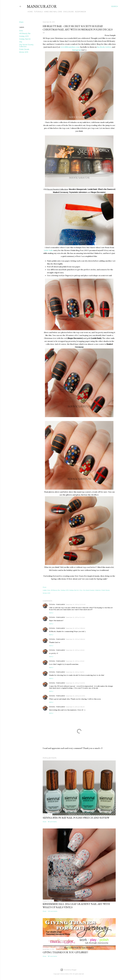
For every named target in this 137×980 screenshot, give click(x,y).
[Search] (115, 6)
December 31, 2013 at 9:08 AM (75, 707)
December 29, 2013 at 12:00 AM (76, 604)
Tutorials (38, 12)
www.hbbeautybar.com (70, 47)
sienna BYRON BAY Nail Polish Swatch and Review (76, 818)
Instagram (77, 50)
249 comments (53, 911)
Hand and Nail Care (52, 12)
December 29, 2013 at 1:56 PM (75, 672)
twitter (108, 47)
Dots (21, 31)
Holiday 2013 (24, 36)
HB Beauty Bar (25, 33)
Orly (21, 42)
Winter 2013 (24, 52)
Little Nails (48, 250)
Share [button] (21, 22)
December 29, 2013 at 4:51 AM (75, 661)
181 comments (52, 822)
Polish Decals (24, 49)
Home (29, 12)
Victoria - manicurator (57, 604)
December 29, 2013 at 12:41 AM (75, 617)
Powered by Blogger (68, 970)
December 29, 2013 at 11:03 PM (75, 683)
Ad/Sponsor (80, 12)
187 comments (52, 956)
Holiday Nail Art (25, 39)
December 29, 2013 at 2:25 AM (75, 650)
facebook (101, 47)
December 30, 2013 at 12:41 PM (75, 696)
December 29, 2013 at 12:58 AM (75, 628)
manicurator (42, 6)
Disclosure (68, 12)
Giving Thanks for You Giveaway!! (65, 952)
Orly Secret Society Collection (26, 46)
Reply (51, 613)
